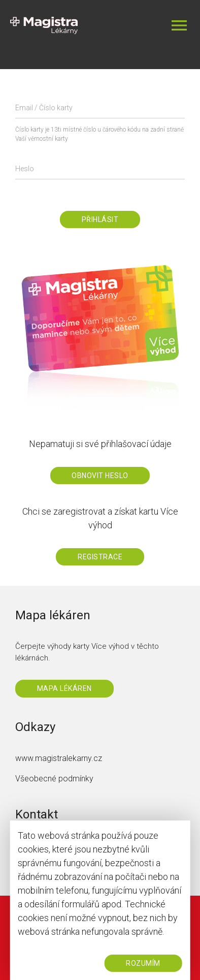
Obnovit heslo (100, 476)
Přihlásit (100, 219)
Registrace (100, 557)
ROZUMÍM (143, 963)
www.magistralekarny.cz (59, 758)
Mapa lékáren (64, 688)
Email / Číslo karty (44, 108)
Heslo (25, 169)
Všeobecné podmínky (54, 779)
